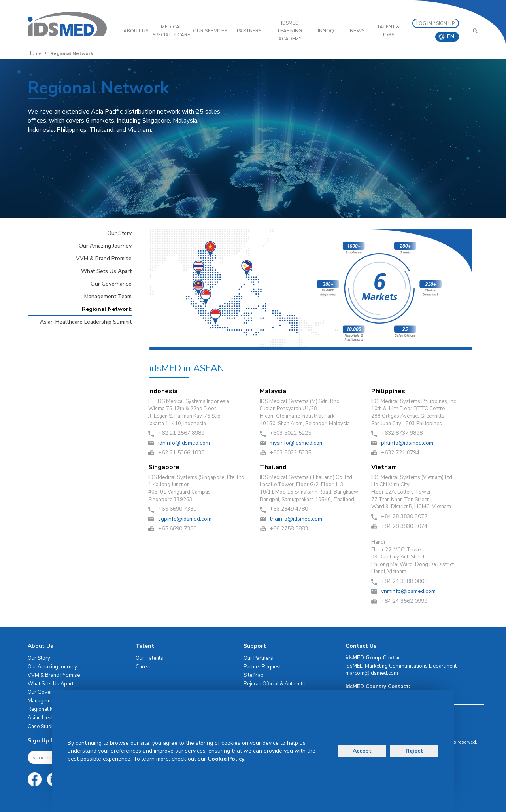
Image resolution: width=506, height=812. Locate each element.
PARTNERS (249, 31)
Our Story (119, 233)
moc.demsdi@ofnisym (297, 443)
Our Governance (111, 284)
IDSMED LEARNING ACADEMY (290, 31)
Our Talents (149, 658)
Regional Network (107, 309)
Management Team (108, 296)
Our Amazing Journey (105, 246)
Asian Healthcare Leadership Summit (86, 322)
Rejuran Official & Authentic (275, 684)
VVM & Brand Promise (104, 258)
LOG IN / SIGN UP (436, 23)
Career (143, 667)
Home (34, 53)
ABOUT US (136, 31)
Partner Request (262, 667)
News (357, 31)
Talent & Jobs (388, 31)
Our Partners (258, 658)
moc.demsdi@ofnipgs (185, 519)
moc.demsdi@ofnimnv (408, 591)
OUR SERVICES (210, 31)
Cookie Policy (226, 759)
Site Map (254, 675)
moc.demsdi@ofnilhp (407, 443)
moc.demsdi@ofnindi (184, 443)
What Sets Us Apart (106, 271)
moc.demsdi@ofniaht (296, 519)
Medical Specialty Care (171, 31)
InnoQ (326, 31)
